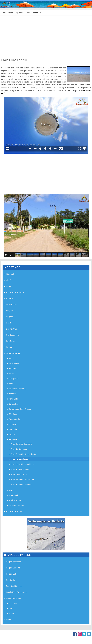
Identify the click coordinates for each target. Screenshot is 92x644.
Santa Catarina (7, 13)
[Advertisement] (46, 37)
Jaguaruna (20, 13)
